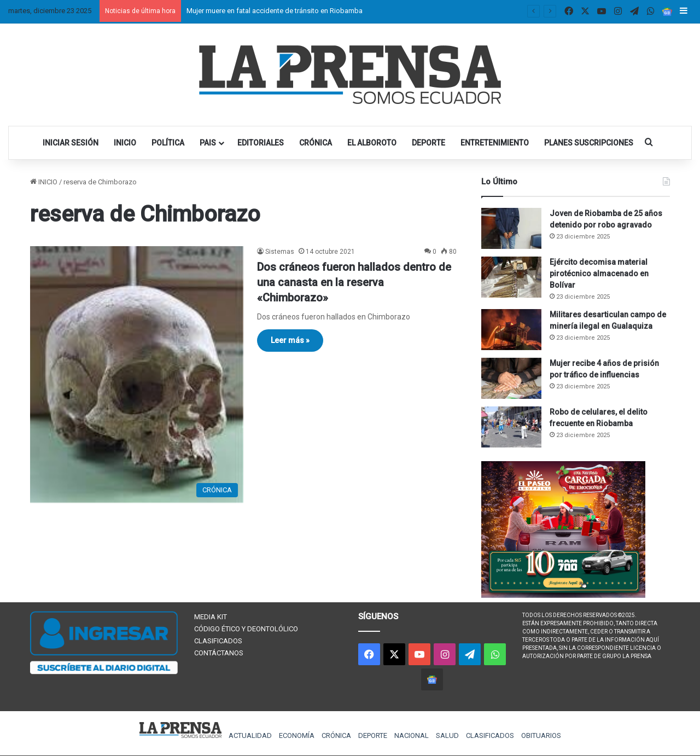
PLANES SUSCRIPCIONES (589, 143)
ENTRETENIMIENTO (495, 143)
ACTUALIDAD (250, 735)
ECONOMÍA (297, 735)
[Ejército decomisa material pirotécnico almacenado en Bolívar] (511, 277)
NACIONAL (412, 735)
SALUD (447, 735)
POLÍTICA (168, 143)
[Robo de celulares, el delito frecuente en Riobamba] (511, 427)
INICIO (125, 143)
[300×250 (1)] (563, 595)
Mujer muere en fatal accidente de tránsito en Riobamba (275, 11)
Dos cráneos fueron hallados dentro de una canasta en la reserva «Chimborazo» (354, 282)
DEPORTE (428, 143)
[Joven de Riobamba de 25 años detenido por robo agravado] (511, 228)
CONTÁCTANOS (219, 653)
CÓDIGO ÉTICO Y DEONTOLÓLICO (246, 629)
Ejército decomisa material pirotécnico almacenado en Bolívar (599, 274)
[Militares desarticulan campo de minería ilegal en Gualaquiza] (511, 330)
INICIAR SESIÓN (71, 143)
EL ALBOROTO (372, 143)
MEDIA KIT (211, 617)
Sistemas (280, 252)
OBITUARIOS (541, 735)
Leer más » (290, 340)
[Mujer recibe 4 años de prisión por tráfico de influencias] (511, 378)
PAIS (208, 143)
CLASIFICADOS (218, 641)
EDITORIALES (261, 143)
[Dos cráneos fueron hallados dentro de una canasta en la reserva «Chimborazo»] (137, 374)
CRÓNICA (316, 143)
